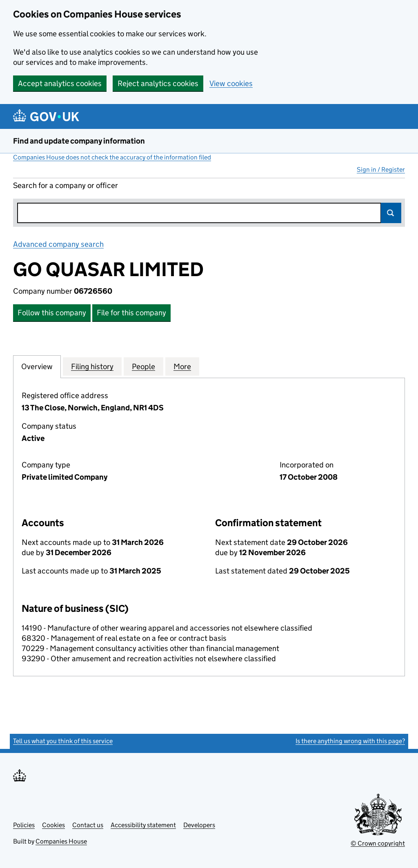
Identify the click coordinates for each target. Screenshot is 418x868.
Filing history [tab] (92, 366)
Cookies (53, 825)
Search (391, 213)
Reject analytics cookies (158, 83)
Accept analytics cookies (60, 83)
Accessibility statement (143, 825)
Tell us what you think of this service (63, 741)
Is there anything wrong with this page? (350, 741)
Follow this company (52, 313)
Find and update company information (79, 141)
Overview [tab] (37, 366)
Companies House (61, 841)
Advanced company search (58, 244)
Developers (199, 825)
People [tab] (143, 366)
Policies (24, 825)
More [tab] (182, 366)
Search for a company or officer (66, 185)
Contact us (88, 825)
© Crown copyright (378, 843)
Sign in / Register (381, 169)
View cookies (231, 83)
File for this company (131, 313)
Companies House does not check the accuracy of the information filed (112, 157)
